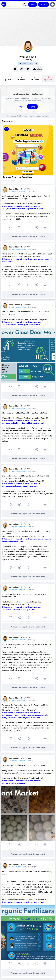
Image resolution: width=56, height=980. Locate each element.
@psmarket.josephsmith (18, 191)
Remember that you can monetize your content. (28, 116)
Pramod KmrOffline (20, 305)
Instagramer (26, 63)
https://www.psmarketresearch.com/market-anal (24, 902)
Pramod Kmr (20, 189)
